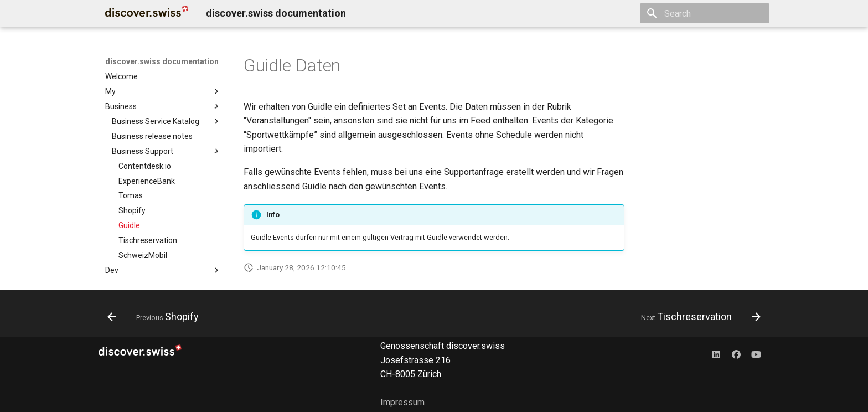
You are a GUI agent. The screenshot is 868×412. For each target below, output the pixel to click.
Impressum (402, 402)
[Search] (705, 13)
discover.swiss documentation (162, 61)
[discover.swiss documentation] (147, 13)
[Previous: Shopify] (156, 317)
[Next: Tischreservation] (697, 317)
